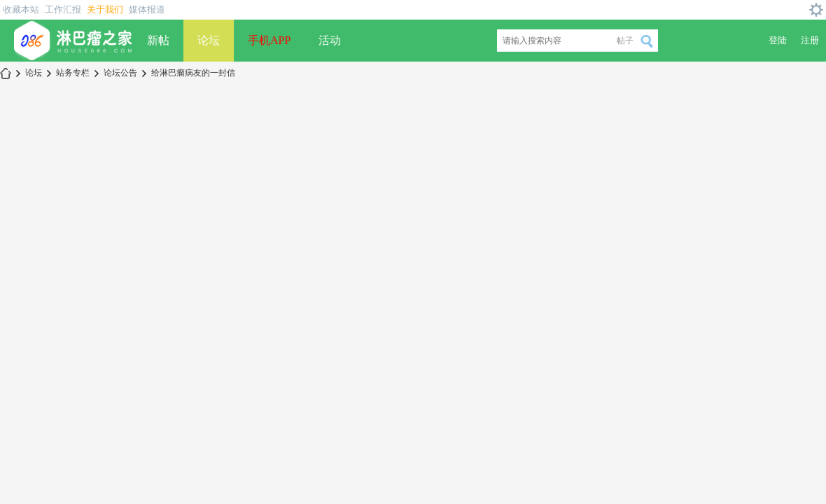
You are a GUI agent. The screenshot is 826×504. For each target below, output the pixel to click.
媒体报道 (147, 9)
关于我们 (105, 9)
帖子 (625, 41)
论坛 (209, 40)
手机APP (269, 40)
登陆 (778, 40)
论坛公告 (120, 73)
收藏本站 (21, 9)
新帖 (158, 40)
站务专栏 (73, 73)
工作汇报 (63, 9)
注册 (810, 40)
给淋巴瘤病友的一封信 (193, 73)
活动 (330, 40)
